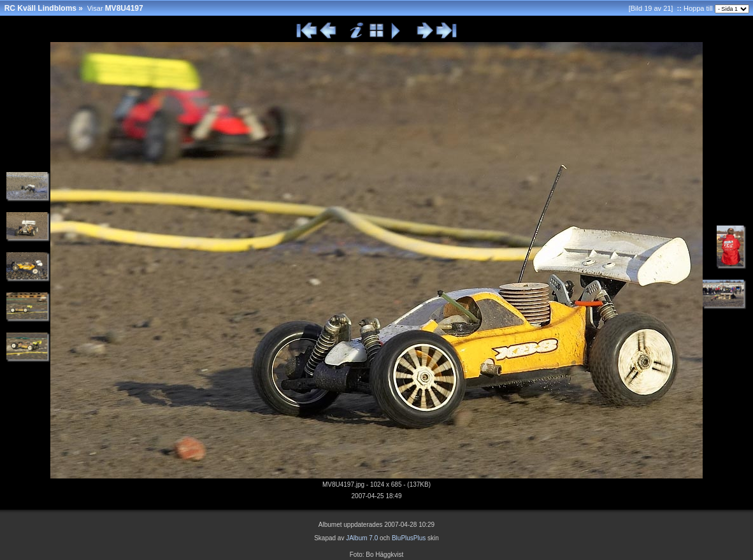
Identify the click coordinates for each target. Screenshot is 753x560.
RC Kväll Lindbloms (40, 8)
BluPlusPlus (409, 538)
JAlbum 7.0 (362, 538)
